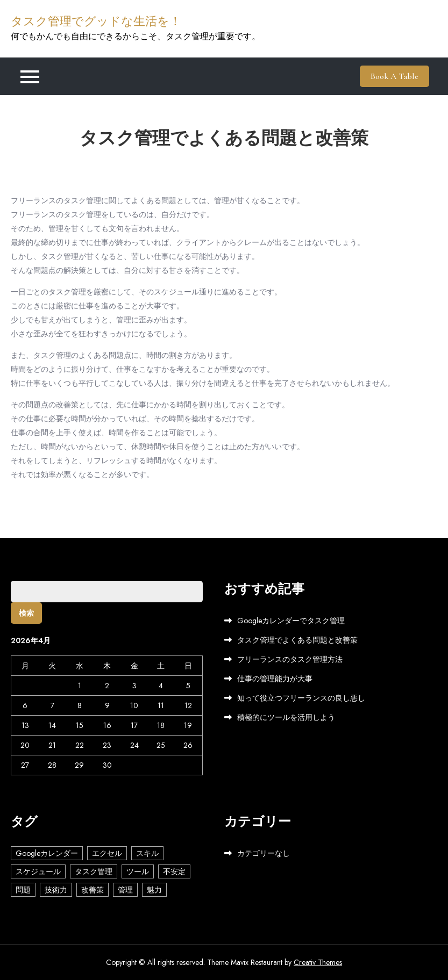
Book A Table (394, 76)
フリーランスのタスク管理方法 (290, 659)
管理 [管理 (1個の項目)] (125, 890)
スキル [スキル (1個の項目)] (147, 853)
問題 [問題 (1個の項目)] (23, 890)
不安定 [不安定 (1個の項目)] (174, 871)
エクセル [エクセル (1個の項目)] (107, 853)
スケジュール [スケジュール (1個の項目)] (38, 871)
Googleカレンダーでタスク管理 (291, 621)
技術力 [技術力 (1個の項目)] (56, 890)
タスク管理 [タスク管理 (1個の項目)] (94, 871)
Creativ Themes (318, 962)
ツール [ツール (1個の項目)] (138, 871)
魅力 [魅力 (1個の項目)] (154, 890)
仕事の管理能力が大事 (275, 679)
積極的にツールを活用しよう (286, 717)
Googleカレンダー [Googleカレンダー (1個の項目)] (47, 853)
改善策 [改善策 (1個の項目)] (93, 890)
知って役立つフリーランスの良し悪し (301, 698)
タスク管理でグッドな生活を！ (96, 21)
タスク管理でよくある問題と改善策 (297, 640)
